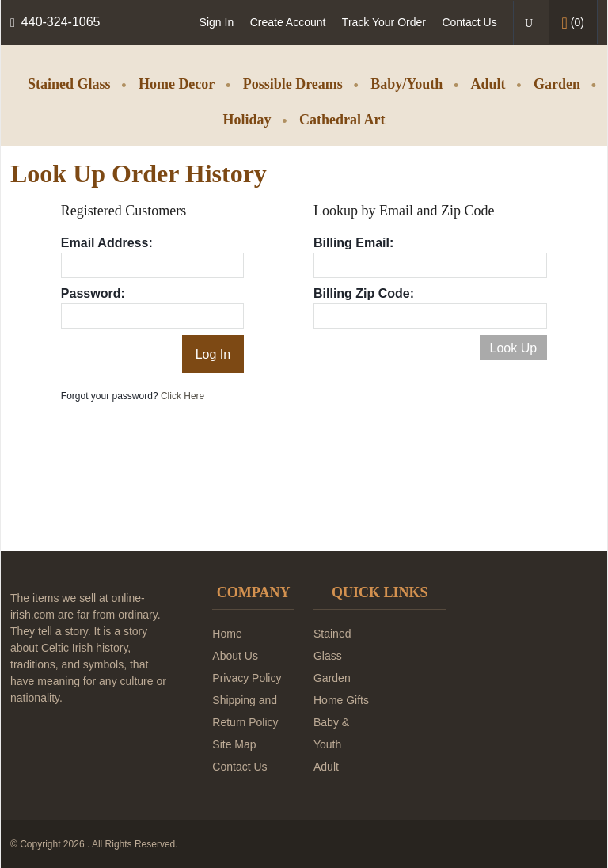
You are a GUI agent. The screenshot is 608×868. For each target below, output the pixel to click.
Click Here (182, 396)
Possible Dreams (293, 84)
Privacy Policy (247, 678)
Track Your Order (384, 22)
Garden (557, 84)
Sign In (217, 22)
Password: (93, 293)
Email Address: (107, 243)
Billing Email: (353, 243)
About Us (235, 656)
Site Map (234, 744)
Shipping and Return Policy (245, 711)
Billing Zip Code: (364, 293)
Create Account (288, 22)
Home (227, 634)
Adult (488, 84)
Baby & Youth (331, 733)
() (573, 23)
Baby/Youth (407, 84)
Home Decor (177, 84)
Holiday (247, 120)
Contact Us (469, 22)
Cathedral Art (342, 120)
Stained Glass (69, 84)
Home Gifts (341, 700)
